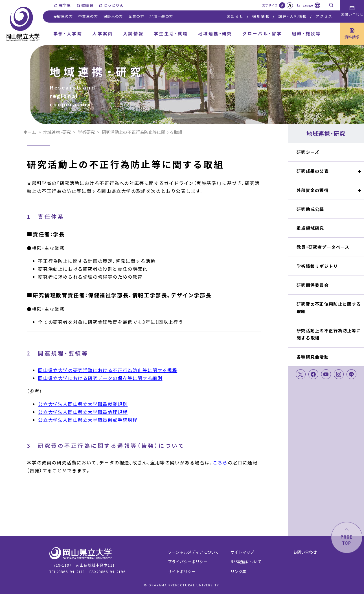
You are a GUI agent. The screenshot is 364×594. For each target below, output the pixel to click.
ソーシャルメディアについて (193, 552)
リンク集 (238, 571)
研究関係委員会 (313, 285)
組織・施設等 (306, 33)
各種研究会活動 (313, 357)
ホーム (30, 132)
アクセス (324, 16)
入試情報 (133, 33)
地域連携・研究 (215, 33)
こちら (220, 462)
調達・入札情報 (292, 16)
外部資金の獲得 (313, 190)
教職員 (87, 5)
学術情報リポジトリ (317, 266)
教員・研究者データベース (323, 247)
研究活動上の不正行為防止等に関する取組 (329, 334)
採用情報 (261, 16)
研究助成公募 (310, 209)
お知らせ (235, 16)
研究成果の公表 (313, 171)
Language (305, 5)
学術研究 (86, 132)
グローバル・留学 (262, 33)
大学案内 (103, 33)
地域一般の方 (161, 16)
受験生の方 (63, 16)
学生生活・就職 (171, 33)
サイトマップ (242, 552)
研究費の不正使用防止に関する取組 (329, 308)
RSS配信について (246, 562)
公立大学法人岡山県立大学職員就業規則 (83, 404)
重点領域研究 (310, 228)
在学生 (65, 5)
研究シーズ (308, 152)
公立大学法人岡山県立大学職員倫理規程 (83, 412)
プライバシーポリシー (188, 562)
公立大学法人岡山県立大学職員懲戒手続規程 (88, 420)
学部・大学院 (68, 33)
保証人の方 (113, 16)
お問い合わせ (305, 552)
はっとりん (114, 5)
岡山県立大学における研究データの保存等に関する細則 (100, 378)
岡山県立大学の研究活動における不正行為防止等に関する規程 (108, 370)
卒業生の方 (88, 16)
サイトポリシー (182, 571)
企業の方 (136, 16)
